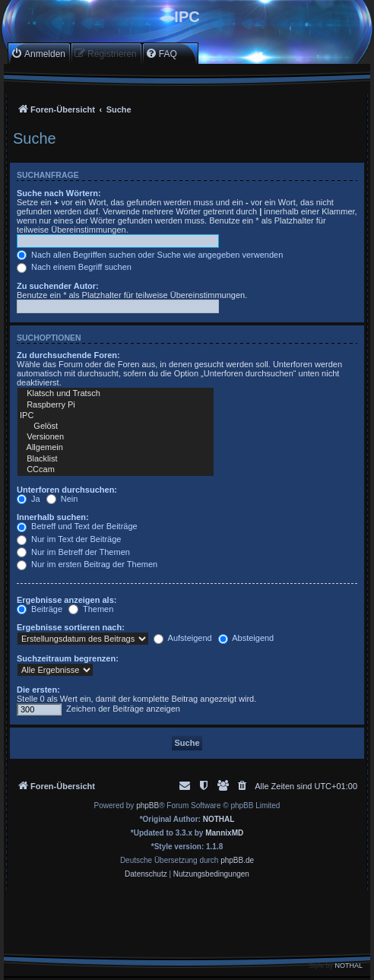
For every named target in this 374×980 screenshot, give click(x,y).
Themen (91, 609)
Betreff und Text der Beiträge (77, 526)
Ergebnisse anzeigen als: (67, 600)
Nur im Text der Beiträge (69, 539)
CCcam (116, 470)
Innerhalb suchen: (53, 517)
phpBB (147, 806)
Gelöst (116, 427)
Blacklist (116, 459)
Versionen (116, 437)
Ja (29, 499)
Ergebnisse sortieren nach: (71, 627)
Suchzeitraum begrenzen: (68, 658)
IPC (116, 416)
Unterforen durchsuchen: (67, 490)
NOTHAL (219, 819)
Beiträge (40, 609)
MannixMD (224, 833)
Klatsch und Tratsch (116, 394)
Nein (62, 499)
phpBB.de (237, 860)
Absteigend (246, 638)
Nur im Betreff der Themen (73, 552)
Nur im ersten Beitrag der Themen (87, 564)
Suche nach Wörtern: (59, 193)
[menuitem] (38, 54)
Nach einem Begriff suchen (74, 267)
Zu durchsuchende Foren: (68, 355)
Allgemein (116, 448)
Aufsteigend (183, 638)
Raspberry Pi (116, 405)
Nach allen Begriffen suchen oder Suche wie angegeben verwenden (150, 255)
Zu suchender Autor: (58, 286)
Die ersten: (38, 690)
